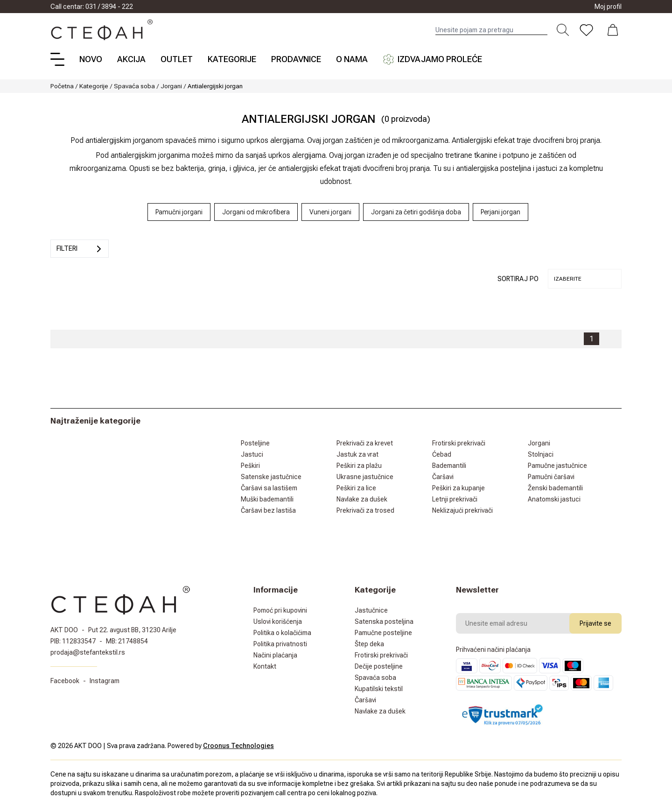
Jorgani (171, 86)
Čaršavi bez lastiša (268, 510)
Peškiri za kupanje (458, 488)
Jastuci (252, 454)
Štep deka (369, 644)
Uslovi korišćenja (278, 621)
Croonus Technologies (238, 746)
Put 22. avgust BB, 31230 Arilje (132, 630)
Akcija (131, 59)
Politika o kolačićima (282, 633)
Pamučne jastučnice (557, 466)
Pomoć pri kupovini (280, 610)
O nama (352, 59)
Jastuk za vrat (357, 454)
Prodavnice (296, 59)
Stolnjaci (541, 454)
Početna (62, 86)
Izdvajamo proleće (432, 59)
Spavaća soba (134, 86)
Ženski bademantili (555, 488)
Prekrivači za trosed (365, 510)
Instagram (105, 681)
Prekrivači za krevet (365, 443)
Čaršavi (443, 477)
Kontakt (265, 666)
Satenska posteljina (384, 621)
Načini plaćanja (275, 655)
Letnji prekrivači (455, 499)
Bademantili (449, 466)
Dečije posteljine (379, 666)
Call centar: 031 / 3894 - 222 (92, 7)
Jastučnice (371, 610)
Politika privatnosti (280, 644)
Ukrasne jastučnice (365, 477)
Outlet (177, 59)
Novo (91, 59)
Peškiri (250, 466)
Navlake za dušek (362, 499)
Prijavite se (595, 623)
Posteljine (255, 443)
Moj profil (608, 7)
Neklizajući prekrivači (462, 510)
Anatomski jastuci (554, 499)
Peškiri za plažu (359, 466)
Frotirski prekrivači (459, 443)
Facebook (65, 681)
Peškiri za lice (356, 488)
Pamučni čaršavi (551, 477)
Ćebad (442, 454)
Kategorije (232, 59)
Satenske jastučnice (271, 477)
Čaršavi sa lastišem (269, 488)
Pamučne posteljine (383, 633)
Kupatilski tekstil (379, 689)
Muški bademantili (267, 499)
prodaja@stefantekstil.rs (88, 652)
